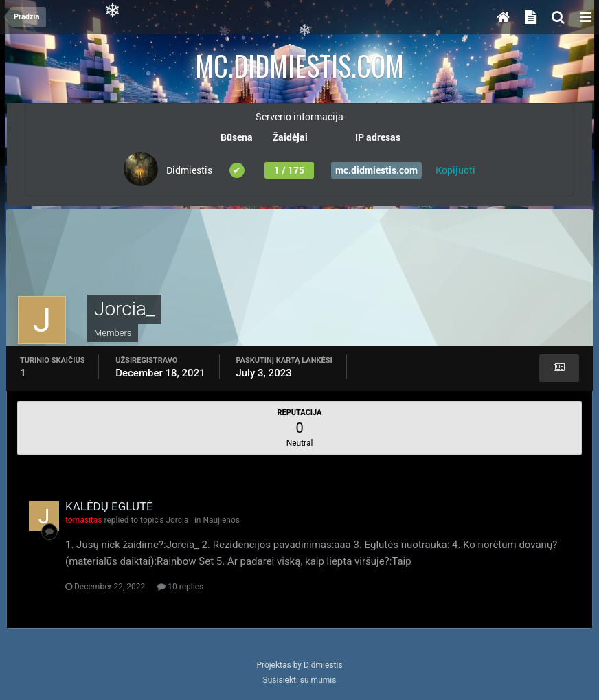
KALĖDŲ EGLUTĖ (109, 506)
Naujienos (221, 520)
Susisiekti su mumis (300, 680)
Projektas (273, 665)
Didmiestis (323, 665)
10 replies (180, 587)
